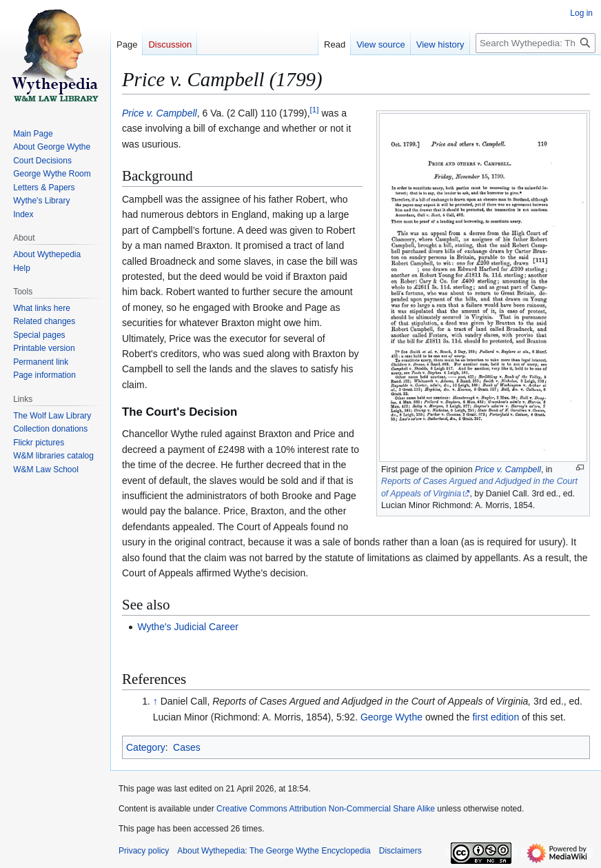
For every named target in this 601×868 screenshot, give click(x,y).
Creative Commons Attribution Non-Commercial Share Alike (326, 809)
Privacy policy (144, 851)
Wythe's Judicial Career (188, 627)
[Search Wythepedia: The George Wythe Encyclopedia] (536, 43)
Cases (187, 747)
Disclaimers (400, 851)
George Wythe (391, 717)
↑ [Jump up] (155, 701)
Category (146, 747)
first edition (496, 717)
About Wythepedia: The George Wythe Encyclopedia (274, 851)
